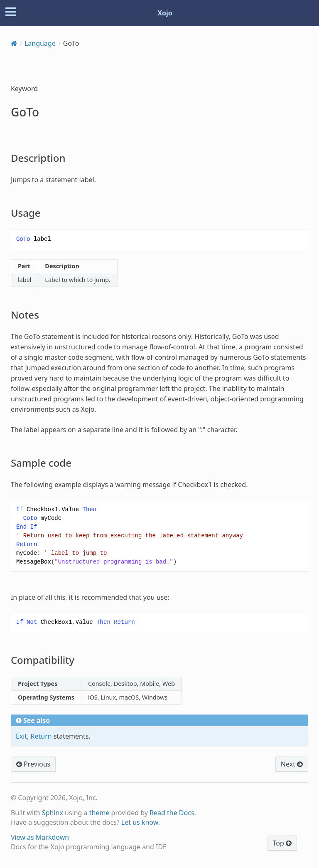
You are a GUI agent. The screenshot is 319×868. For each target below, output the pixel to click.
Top (282, 843)
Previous (33, 764)
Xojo (165, 13)
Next (292, 764)
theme (99, 813)
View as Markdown (40, 837)
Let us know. (141, 822)
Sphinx (53, 813)
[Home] (14, 43)
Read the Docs (172, 813)
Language (40, 43)
